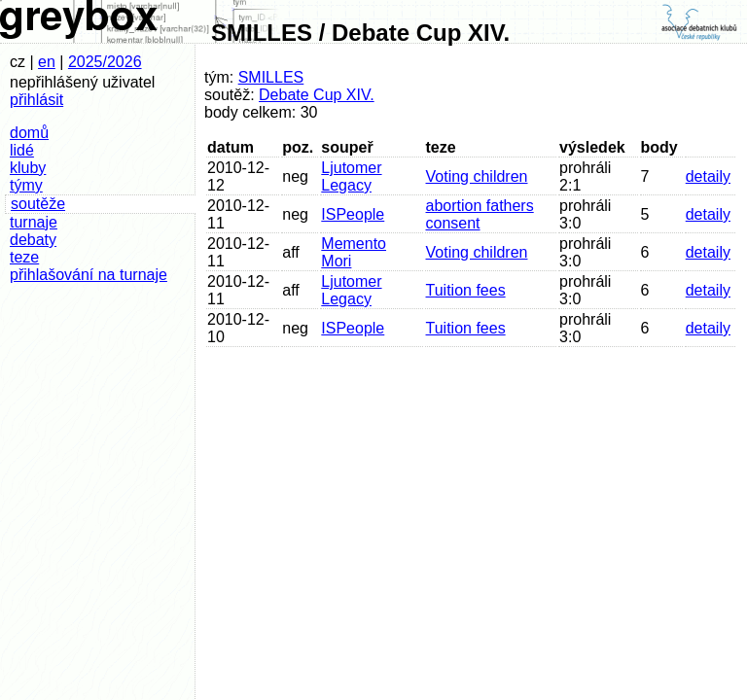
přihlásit (36, 100)
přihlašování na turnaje (89, 275)
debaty (33, 240)
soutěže (38, 204)
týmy (26, 185)
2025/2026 (105, 62)
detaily (708, 176)
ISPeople (353, 214)
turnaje (34, 222)
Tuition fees (466, 290)
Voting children (477, 176)
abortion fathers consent (480, 214)
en (47, 62)
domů (29, 133)
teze (24, 257)
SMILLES (271, 77)
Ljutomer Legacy (351, 176)
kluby (28, 168)
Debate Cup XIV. (317, 95)
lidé (22, 150)
